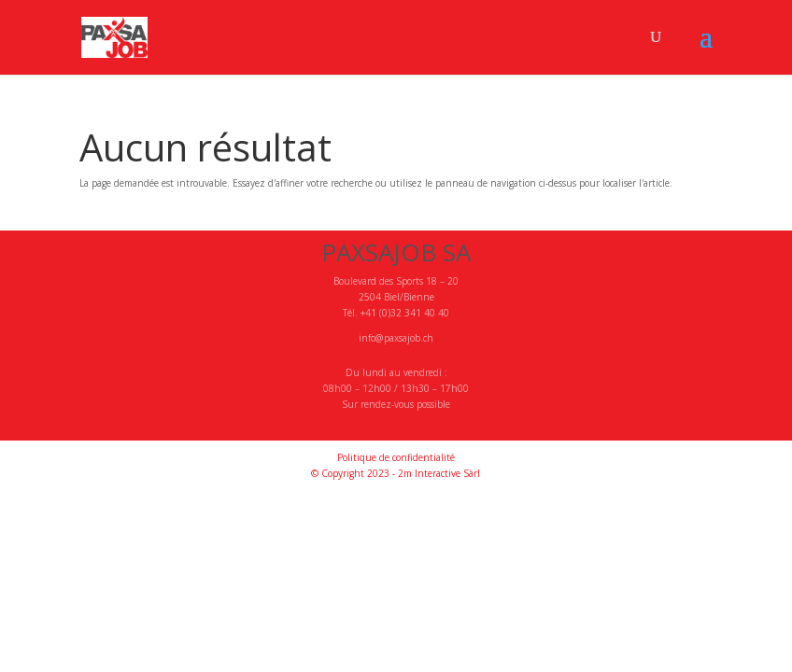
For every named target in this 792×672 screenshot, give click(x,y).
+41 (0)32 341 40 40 (405, 313)
